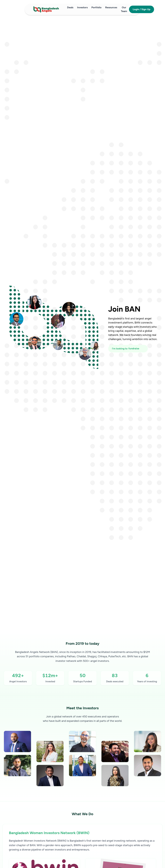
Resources (111, 7)
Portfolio (96, 7)
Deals (70, 7)
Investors (82, 7)
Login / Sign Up (142, 9)
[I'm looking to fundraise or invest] (128, 349)
